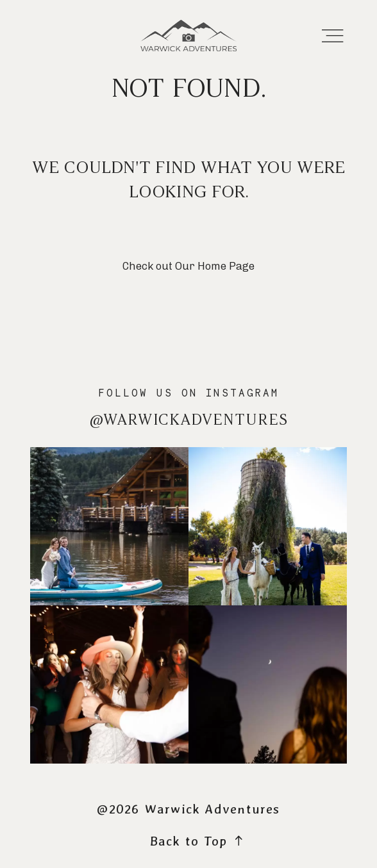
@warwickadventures (189, 420)
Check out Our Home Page (188, 266)
